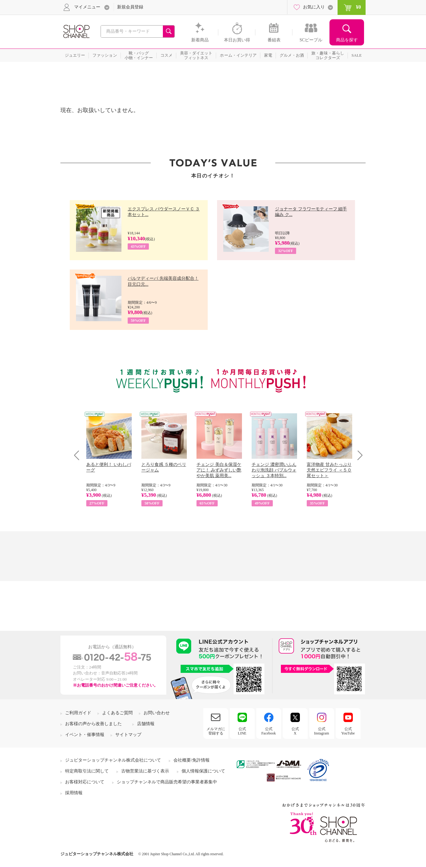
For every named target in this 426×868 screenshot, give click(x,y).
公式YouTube (348, 731)
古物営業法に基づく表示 (145, 771)
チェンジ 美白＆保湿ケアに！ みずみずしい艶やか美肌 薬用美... (219, 470)
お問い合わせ (157, 713)
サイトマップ (128, 735)
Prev (79, 455)
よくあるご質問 (117, 713)
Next (358, 455)
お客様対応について (85, 782)
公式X (295, 731)
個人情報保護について (203, 771)
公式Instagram (322, 731)
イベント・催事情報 (85, 735)
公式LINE (242, 731)
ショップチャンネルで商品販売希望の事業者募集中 (167, 782)
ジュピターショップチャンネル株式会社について (113, 760)
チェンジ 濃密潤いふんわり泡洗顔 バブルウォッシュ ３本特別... (274, 470)
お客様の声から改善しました (93, 724)
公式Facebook (269, 731)
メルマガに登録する (216, 731)
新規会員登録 (130, 7)
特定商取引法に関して (87, 771)
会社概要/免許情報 (192, 760)
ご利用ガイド (78, 713)
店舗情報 (146, 724)
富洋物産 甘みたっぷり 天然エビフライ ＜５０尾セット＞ (329, 470)
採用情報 (74, 793)
